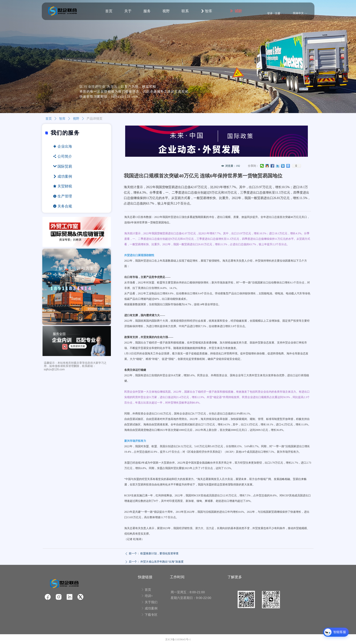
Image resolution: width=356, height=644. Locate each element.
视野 (76, 119)
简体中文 (298, 13)
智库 (62, 119)
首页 (49, 119)
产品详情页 (95, 119)
